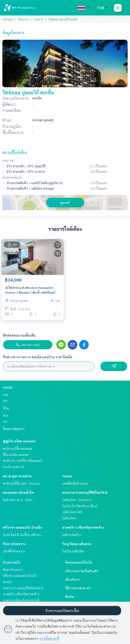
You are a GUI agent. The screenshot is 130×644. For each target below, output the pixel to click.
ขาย (5, 395)
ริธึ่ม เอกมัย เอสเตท (16, 455)
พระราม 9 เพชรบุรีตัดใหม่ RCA (85, 492)
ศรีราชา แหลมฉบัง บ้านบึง (22, 527)
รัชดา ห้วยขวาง (14, 544)
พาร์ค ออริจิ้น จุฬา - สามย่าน (21, 483)
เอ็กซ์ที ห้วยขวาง (14, 551)
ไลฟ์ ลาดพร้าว (72, 535)
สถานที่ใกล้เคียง (15, 153)
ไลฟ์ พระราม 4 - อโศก (18, 500)
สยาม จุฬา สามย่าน (17, 476)
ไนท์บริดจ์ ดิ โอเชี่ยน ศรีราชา (22, 535)
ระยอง (67, 476)
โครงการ (23, 19)
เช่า (5, 401)
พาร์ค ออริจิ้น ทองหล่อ (18, 448)
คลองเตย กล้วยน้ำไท (18, 492)
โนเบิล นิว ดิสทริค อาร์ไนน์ (80, 506)
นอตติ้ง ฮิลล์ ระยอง (75, 483)
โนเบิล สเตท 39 (14, 467)
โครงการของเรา (14, 429)
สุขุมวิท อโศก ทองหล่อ (19, 441)
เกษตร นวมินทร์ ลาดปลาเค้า (22, 600)
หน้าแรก (8, 19)
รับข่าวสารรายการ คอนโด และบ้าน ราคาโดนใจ (38, 357)
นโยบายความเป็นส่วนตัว (82, 571)
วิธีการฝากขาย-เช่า (78, 588)
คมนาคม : (9, 160)
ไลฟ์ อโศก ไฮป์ (72, 512)
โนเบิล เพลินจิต (73, 551)
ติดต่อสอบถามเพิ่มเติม (19, 335)
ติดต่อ (69, 596)
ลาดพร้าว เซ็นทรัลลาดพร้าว (83, 527)
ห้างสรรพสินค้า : (13, 177)
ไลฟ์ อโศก (69, 518)
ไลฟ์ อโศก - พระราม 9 (77, 500)
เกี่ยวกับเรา (73, 579)
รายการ (38, 19)
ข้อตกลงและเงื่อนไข (79, 562)
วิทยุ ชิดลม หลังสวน (77, 544)
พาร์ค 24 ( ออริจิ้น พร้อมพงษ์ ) (23, 460)
